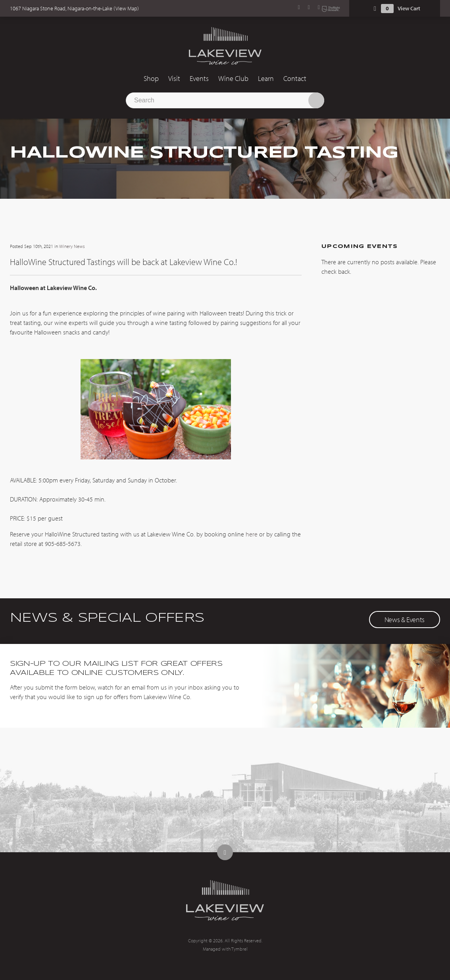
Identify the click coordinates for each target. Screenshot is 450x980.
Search (316, 100)
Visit (174, 78)
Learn (266, 78)
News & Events (405, 620)
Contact (295, 78)
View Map (126, 8)
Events (199, 78)
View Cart (409, 8)
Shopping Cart (375, 9)
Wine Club (233, 78)
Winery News (72, 246)
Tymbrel (239, 949)
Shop (151, 78)
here (251, 534)
